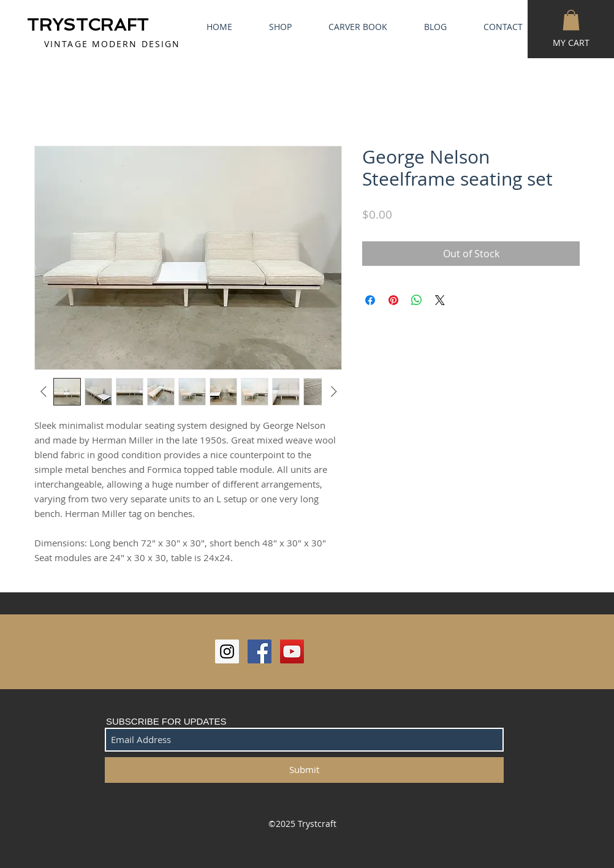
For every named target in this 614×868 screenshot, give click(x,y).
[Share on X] (440, 300)
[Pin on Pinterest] (393, 300)
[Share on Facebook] (370, 300)
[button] (571, 20)
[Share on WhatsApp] (417, 300)
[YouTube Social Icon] (292, 651)
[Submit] (304, 770)
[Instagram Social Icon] (227, 651)
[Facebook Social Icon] (260, 651)
